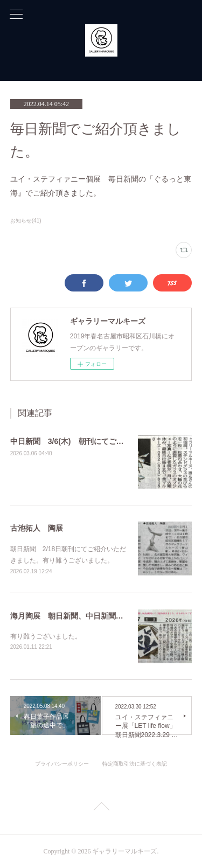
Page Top (101, 808)
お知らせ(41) (26, 221)
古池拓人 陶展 (37, 528)
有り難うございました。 (46, 636)
